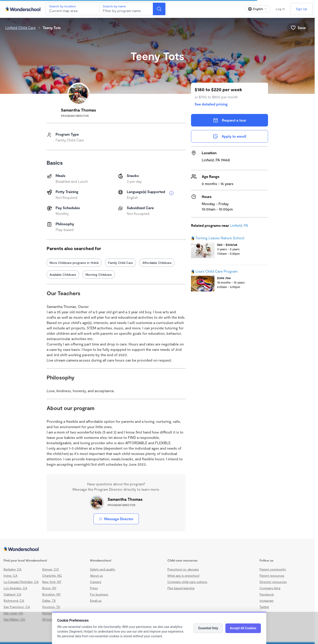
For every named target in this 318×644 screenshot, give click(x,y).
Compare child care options (187, 582)
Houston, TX (51, 607)
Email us (96, 601)
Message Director (116, 519)
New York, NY (52, 582)
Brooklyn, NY (51, 594)
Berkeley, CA (12, 569)
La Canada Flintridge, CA (21, 582)
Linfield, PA (239, 225)
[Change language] (258, 9)
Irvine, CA (10, 576)
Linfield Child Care (21, 28)
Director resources (273, 582)
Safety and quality (103, 569)
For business (99, 594)
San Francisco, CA (17, 607)
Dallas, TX (49, 601)
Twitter (264, 607)
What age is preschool (183, 576)
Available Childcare (63, 275)
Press (94, 588)
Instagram (267, 601)
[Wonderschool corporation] (157, 549)
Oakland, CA (12, 594)
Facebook (267, 594)
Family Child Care (121, 263)
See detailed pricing (211, 104)
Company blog (270, 588)
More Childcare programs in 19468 (74, 263)
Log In (280, 9)
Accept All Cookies (243, 628)
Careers (96, 582)
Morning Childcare (99, 275)
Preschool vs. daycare (183, 569)
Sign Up (301, 9)
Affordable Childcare (157, 263)
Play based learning (181, 588)
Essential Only (208, 628)
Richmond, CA (14, 601)
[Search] (159, 9)
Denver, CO (51, 569)
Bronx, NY (49, 588)
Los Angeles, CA (15, 588)
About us (96, 576)
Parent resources (272, 576)
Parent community (273, 569)
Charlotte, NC (52, 576)
